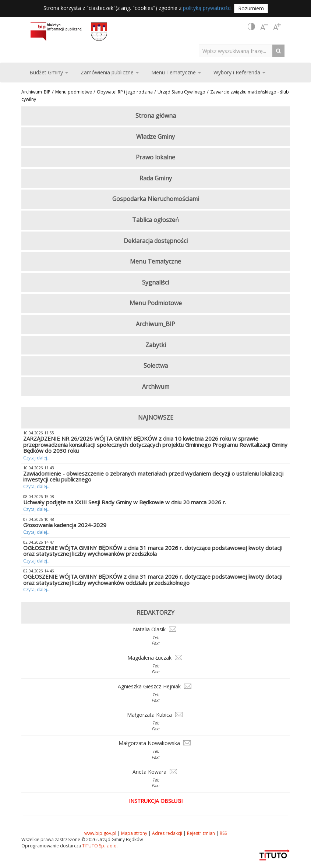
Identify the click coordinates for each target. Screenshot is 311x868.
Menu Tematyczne (155, 261)
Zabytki (156, 345)
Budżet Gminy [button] (49, 72)
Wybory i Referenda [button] (239, 72)
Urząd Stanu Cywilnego (181, 92)
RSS (223, 833)
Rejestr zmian (201, 833)
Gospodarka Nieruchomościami (156, 199)
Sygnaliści (155, 282)
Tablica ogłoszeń (155, 220)
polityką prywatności (207, 8)
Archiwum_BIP (36, 92)
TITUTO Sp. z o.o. (99, 846)
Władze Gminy (155, 137)
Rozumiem (251, 8)
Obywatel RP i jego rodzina (125, 92)
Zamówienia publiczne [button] (110, 72)
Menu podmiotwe (74, 92)
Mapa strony (134, 833)
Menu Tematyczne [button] (176, 72)
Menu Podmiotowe (156, 303)
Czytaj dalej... (37, 458)
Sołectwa (156, 366)
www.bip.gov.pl (100, 833)
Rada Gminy (156, 178)
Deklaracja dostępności (156, 241)
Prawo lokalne (155, 157)
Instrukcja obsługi (156, 801)
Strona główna (156, 116)
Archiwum (156, 387)
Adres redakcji (167, 833)
